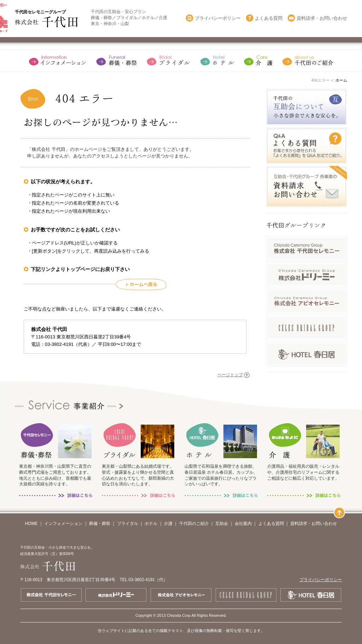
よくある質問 (269, 18)
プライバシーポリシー (218, 18)
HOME (31, 524)
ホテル (151, 524)
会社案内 (243, 524)
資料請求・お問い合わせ (322, 18)
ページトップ (230, 375)
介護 (168, 524)
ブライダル (128, 524)
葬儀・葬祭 (100, 524)
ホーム (341, 80)
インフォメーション (63, 524)
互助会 (222, 524)
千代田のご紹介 (194, 524)
